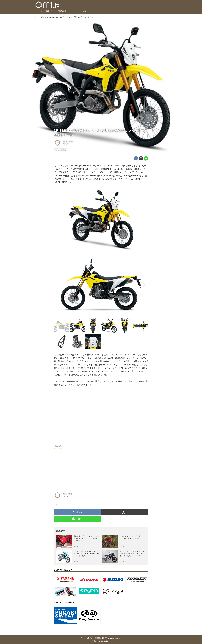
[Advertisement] (74, 470)
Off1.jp (66, 144)
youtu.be (58, 448)
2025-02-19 (68, 141)
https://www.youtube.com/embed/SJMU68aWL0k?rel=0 (101, 417)
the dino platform (104, 641)
